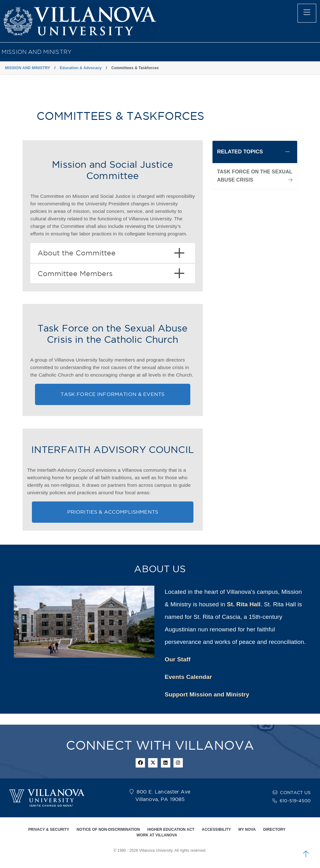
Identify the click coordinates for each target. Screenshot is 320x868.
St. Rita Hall (244, 604)
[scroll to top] (306, 854)
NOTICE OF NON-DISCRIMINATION (108, 829)
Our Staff (178, 659)
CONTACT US (295, 793)
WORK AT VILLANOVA (157, 835)
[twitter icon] (153, 763)
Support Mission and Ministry (207, 694)
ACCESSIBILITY (216, 829)
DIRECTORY (274, 829)
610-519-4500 (295, 801)
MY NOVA (247, 829)
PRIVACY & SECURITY (49, 829)
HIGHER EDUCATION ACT (171, 829)
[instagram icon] (178, 763)
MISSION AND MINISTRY (37, 52)
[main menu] (307, 13)
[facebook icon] (140, 763)
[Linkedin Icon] (166, 763)
